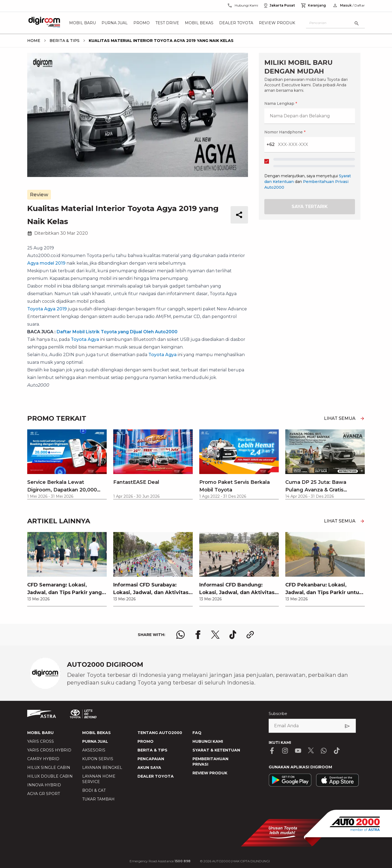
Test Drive (167, 23)
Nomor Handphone (285, 132)
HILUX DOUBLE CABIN (50, 776)
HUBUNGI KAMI (208, 741)
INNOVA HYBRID (44, 785)
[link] (67, 569)
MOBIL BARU (40, 733)
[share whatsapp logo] (180, 635)
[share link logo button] (250, 635)
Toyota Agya (85, 339)
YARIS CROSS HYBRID (49, 750)
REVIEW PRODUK (210, 773)
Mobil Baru (82, 23)
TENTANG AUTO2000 (160, 733)
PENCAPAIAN (151, 759)
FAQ (197, 733)
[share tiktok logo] (233, 635)
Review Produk (277, 23)
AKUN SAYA (149, 768)
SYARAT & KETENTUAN (216, 750)
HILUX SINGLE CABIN (49, 768)
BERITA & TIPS (152, 750)
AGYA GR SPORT (44, 794)
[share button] (239, 215)
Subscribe (278, 714)
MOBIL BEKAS (97, 733)
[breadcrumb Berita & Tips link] (63, 41)
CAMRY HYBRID (43, 759)
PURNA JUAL (95, 741)
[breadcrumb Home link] (34, 41)
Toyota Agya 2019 (47, 309)
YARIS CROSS (41, 741)
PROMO (146, 741)
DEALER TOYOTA (156, 776)
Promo (142, 23)
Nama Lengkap (281, 103)
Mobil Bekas (199, 23)
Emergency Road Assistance (160, 861)
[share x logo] (215, 635)
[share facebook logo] (198, 635)
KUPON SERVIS (98, 759)
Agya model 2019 (46, 263)
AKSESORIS (94, 750)
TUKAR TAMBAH (98, 799)
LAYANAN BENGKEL (102, 768)
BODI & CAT (94, 790)
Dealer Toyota (236, 23)
